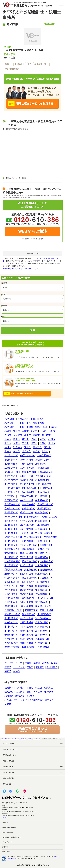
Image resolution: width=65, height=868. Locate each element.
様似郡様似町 (26, 606)
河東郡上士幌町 (12, 614)
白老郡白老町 (26, 594)
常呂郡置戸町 (46, 578)
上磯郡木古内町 (43, 460)
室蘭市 (25, 431)
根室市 (34, 443)
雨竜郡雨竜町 (11, 521)
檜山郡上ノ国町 (12, 472)
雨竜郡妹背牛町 (32, 517)
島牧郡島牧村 (11, 480)
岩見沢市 (18, 435)
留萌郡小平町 (44, 549)
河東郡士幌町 (47, 610)
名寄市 (17, 443)
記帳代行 (9, 696)
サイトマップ (6, 852)
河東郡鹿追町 (29, 614)
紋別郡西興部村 (43, 586)
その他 (17, 671)
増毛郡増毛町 (29, 549)
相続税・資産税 (34, 688)
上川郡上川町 (42, 529)
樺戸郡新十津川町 (13, 517)
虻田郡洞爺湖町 (12, 598)
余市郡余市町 (42, 500)
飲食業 (54, 663)
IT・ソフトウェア (13, 663)
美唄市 (17, 439)
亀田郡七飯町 (11, 464)
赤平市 (43, 439)
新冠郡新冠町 (42, 602)
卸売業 (8, 671)
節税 (29, 692)
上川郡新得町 (44, 614)
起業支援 (48, 688)
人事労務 (38, 692)
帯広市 (43, 431)
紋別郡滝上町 (11, 586)
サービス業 (19, 667)
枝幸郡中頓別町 (30, 561)
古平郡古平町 (11, 500)
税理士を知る (7, 784)
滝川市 (52, 443)
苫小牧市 (46, 435)
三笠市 (25, 443)
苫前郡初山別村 (43, 553)
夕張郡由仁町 (29, 508)
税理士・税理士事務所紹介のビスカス (10, 739)
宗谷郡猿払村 (42, 557)
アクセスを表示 (49, 24)
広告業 (30, 667)
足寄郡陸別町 (42, 631)
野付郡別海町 (42, 643)
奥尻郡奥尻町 (11, 476)
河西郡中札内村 (43, 618)
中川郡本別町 (11, 631)
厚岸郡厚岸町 (42, 635)
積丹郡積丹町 (42, 496)
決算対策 (20, 688)
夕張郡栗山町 (11, 512)
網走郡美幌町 (46, 570)
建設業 (28, 663)
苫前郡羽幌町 (26, 553)
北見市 (52, 431)
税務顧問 (9, 688)
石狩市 (36, 451)
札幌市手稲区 (26, 427)
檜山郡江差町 (44, 468)
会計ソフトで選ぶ (8, 772)
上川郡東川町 (11, 533)
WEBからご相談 (33, 231)
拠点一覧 (4, 817)
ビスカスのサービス (9, 744)
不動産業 (40, 667)
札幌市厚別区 (11, 427)
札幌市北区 (10, 419)
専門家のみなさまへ (9, 755)
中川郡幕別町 (11, 627)
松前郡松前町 (44, 455)
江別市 (34, 439)
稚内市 (8, 439)
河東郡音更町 (31, 610)
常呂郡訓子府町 (30, 578)
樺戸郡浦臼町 (42, 512)
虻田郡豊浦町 (42, 590)
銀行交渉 (49, 692)
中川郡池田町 (26, 627)
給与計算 (20, 696)
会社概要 (5, 823)
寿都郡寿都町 (26, 480)
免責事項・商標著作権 (9, 828)
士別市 (8, 443)
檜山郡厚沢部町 (30, 472)
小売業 (46, 663)
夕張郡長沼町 (44, 508)
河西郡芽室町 (26, 618)
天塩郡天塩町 (26, 557)
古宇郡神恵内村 (25, 496)
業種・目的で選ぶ (8, 761)
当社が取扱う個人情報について (12, 837)
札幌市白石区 (37, 419)
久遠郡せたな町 (43, 476)
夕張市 (8, 435)
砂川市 (8, 447)
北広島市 (26, 451)
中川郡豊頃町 (42, 627)
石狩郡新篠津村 (28, 455)
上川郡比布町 (11, 529)
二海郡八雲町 (11, 468)
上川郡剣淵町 (26, 541)
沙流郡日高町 (11, 602)
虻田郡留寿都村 (12, 488)
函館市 (54, 427)
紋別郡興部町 (26, 586)
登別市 (47, 447)
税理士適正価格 (8, 767)
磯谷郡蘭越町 (11, 484)
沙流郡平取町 (26, 602)
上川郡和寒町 (11, 541)
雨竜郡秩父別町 (49, 517)
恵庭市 (8, 451)
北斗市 (45, 451)
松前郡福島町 (11, 460)
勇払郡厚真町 (42, 594)
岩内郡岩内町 (44, 492)
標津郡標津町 (29, 647)
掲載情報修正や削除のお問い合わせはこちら (20, 269)
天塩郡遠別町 (11, 557)
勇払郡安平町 (29, 598)
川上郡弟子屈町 (43, 639)
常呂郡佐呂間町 (12, 582)
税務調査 (9, 692)
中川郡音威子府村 (29, 545)
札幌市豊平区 (11, 423)
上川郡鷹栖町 (11, 525)
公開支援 (49, 700)
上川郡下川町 (42, 541)
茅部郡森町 (41, 464)
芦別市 (25, 439)
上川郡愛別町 (26, 529)
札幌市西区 (39, 423)
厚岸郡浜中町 (11, 639)
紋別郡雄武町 (11, 590)
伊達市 (17, 451)
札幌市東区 (23, 419)
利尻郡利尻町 (42, 565)
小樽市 (8, 431)
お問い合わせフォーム (10, 749)
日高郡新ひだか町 (13, 610)
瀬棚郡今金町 (26, 476)
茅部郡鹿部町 (26, 464)
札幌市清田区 (42, 427)
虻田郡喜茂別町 (30, 488)
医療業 (8, 667)
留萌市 (36, 435)
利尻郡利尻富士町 (13, 570)
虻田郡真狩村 (44, 484)
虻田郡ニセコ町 (28, 484)
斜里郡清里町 (42, 574)
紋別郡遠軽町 (29, 582)
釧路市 (34, 431)
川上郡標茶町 (26, 639)
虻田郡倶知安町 (12, 492)
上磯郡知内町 (26, 460)
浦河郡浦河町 (11, 606)
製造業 (37, 663)
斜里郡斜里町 (26, 574)
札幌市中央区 (37, 739)
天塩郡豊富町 (11, 565)
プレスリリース (7, 842)
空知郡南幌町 (29, 504)
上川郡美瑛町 (26, 533)
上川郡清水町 (11, 618)
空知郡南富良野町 (33, 537)
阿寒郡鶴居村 (11, 643)
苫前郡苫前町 (11, 553)
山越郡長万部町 (28, 468)
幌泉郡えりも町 (43, 606)
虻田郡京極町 (46, 488)
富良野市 (37, 447)
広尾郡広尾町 (42, 622)
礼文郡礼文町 (26, 565)
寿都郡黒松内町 (43, 480)
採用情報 (5, 847)
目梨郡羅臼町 (44, 647)
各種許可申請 (36, 700)
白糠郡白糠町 (26, 643)
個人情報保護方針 (8, 832)
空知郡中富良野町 (13, 537)
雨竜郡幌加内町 (12, 549)
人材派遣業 (52, 667)
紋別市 (52, 439)
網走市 (28, 435)
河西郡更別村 (11, 622)
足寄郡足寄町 (26, 631)
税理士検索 (24, 739)
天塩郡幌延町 (31, 570)
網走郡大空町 (26, 590)
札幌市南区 (25, 423)
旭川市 (17, 431)
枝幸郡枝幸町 (46, 561)
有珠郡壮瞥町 (11, 594)
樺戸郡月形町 (26, 512)
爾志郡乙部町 (46, 472)
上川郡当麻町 (44, 525)
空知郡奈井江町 (45, 504)
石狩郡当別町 (11, 455)
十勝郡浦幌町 (11, 635)
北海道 (30, 739)
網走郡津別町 (11, 574)
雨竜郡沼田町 (42, 521)
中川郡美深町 (11, 545)
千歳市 (43, 443)
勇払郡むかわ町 (45, 598)
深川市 (28, 447)
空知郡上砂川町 (12, 508)
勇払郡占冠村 (51, 537)
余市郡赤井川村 (12, 504)
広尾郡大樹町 (26, 622)
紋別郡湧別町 (44, 582)
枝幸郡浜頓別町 (12, 561)
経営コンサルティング (16, 700)
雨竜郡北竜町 (26, 521)
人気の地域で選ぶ (8, 778)
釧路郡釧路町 (26, 635)
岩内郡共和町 (29, 492)
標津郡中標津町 (12, 647)
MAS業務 (20, 692)
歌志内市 (18, 447)
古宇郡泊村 (10, 496)
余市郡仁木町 (26, 500)
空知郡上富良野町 (44, 533)
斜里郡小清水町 (12, 578)
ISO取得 (31, 696)
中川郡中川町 (46, 545)
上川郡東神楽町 (28, 525)
